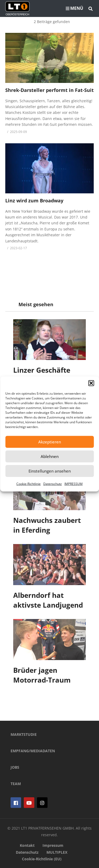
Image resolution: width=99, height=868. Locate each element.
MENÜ (74, 8)
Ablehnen (50, 456)
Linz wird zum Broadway (34, 201)
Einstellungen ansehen (50, 471)
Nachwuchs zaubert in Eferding (47, 525)
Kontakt (27, 845)
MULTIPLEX (57, 852)
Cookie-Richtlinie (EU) (42, 859)
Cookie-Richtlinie (29, 484)
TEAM (16, 784)
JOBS (15, 767)
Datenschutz (53, 484)
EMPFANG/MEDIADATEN (33, 751)
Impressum (53, 845)
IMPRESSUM (74, 484)
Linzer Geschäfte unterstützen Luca (44, 375)
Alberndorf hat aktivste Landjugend (48, 600)
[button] (91, 383)
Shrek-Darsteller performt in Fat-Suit (49, 90)
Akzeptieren (50, 442)
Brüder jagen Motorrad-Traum (42, 675)
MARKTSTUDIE (24, 734)
